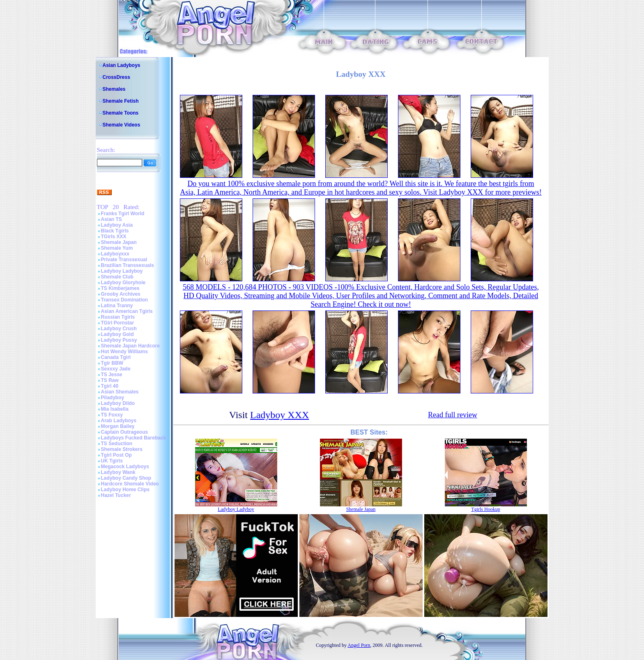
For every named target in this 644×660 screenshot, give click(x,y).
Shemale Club (117, 277)
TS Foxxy (112, 415)
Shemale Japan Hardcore (130, 346)
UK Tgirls (112, 461)
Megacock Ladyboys (125, 467)
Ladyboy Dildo (118, 403)
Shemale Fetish (121, 101)
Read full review (453, 415)
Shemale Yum (117, 248)
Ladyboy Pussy (119, 340)
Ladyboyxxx (115, 254)
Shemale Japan (119, 242)
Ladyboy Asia (117, 225)
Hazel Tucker (116, 495)
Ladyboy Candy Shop (126, 478)
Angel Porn (359, 645)
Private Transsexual (124, 260)
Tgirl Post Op (116, 455)
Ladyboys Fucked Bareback (134, 438)
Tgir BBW (112, 363)
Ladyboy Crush (119, 329)
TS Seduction (117, 444)
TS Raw (110, 380)
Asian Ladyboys (122, 65)
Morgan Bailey (118, 426)
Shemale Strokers (122, 449)
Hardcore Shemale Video (130, 484)
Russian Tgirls (118, 317)
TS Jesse (112, 375)
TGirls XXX (114, 237)
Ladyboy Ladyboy (122, 271)
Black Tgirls (115, 231)
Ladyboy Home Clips (125, 490)
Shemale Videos (122, 125)
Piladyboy (113, 398)
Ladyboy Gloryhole (123, 283)
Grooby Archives (121, 294)
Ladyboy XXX (279, 415)
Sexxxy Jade (116, 369)
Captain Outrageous (125, 432)
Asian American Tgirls (127, 311)
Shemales (114, 89)
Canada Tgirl (116, 357)
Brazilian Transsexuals (128, 265)
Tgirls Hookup (485, 509)
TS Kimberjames (120, 288)
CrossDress (116, 77)
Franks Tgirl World (123, 214)
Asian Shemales (120, 392)
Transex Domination (125, 300)
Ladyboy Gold (117, 334)
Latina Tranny (117, 306)
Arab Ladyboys (119, 421)
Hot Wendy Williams (124, 352)
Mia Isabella (115, 409)
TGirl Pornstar (118, 323)
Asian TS (112, 219)
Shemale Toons (121, 113)
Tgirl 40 (110, 386)
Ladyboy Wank (118, 472)
